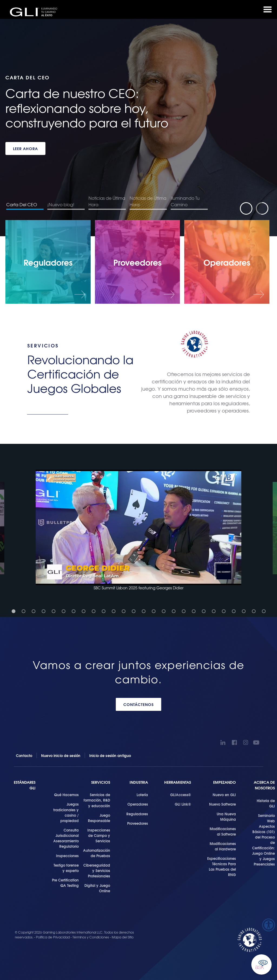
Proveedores (138, 823)
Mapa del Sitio (123, 937)
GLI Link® (183, 804)
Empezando (225, 782)
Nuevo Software (222, 804)
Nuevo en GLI (224, 795)
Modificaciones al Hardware (223, 846)
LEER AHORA (25, 148)
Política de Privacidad (53, 937)
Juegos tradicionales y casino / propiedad (66, 812)
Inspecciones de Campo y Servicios (99, 835)
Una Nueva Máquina (226, 816)
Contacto (24, 755)
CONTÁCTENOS (138, 704)
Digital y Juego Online (97, 888)
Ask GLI (261, 964)
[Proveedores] (138, 262)
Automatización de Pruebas (97, 853)
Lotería (142, 795)
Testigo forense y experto (66, 868)
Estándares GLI (25, 785)
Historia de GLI (266, 803)
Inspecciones (67, 856)
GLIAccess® (181, 795)
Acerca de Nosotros (264, 785)
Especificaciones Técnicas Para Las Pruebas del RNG (222, 866)
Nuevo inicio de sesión (61, 755)
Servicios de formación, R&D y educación (97, 800)
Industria (139, 782)
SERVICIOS (101, 782)
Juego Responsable (99, 818)
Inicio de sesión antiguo (110, 755)
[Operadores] (227, 262)
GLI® (35, 12)
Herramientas (178, 782)
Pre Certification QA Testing (65, 883)
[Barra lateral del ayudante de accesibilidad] (269, 925)
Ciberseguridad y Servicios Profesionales (97, 870)
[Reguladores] (48, 262)
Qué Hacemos (66, 795)
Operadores (138, 804)
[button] (138, 530)
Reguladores (137, 814)
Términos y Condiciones (91, 937)
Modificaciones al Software (223, 831)
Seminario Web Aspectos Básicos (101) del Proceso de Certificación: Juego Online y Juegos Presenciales (263, 840)
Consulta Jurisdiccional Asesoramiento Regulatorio (66, 838)
